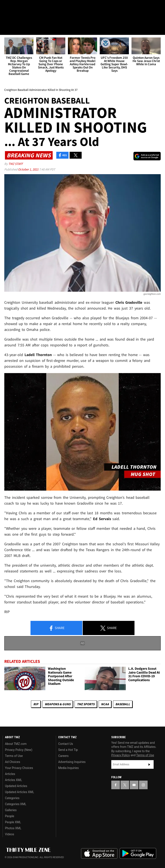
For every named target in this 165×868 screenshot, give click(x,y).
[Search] (159, 29)
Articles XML (14, 780)
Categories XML (16, 804)
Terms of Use (14, 756)
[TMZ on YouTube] (134, 785)
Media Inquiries (68, 768)
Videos (10, 834)
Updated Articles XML (19, 792)
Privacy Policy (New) (19, 750)
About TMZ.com (16, 744)
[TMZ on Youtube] (27, 7)
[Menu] (6, 29)
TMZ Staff (16, 164)
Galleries (11, 810)
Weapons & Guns (58, 704)
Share (57, 628)
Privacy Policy (121, 755)
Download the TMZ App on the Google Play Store (138, 853)
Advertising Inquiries (72, 762)
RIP (36, 704)
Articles (10, 774)
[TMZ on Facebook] (7, 7)
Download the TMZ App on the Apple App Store (99, 854)
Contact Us (66, 744)
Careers (63, 756)
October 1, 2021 (29, 169)
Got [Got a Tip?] (14, 18)
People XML (13, 822)
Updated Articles (16, 786)
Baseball (123, 704)
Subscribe (149, 764)
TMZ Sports (86, 704)
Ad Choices (13, 762)
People (10, 816)
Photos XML (13, 828)
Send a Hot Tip (68, 750)
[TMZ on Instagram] (38, 7)
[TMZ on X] (17, 7)
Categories (12, 798)
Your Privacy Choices (19, 768)
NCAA (105, 704)
